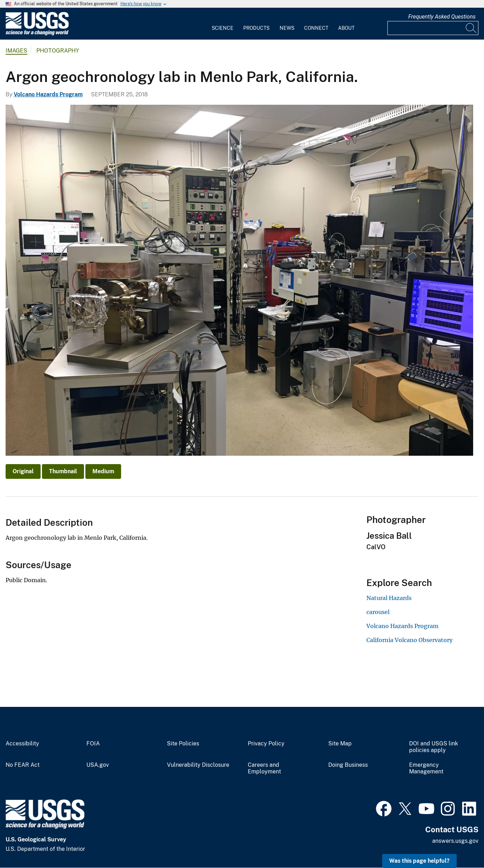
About (346, 28)
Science (223, 28)
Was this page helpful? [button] (419, 861)
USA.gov (98, 765)
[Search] (471, 28)
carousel (378, 612)
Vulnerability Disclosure (198, 765)
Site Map (340, 744)
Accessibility (22, 744)
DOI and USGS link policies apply (434, 747)
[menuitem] (223, 24)
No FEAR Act (23, 765)
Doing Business (348, 765)
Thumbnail (63, 471)
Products (256, 28)
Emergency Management (426, 768)
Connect (316, 28)
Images (16, 51)
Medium (103, 471)
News (287, 28)
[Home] (37, 34)
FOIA (93, 744)
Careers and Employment (264, 768)
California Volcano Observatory (409, 640)
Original (23, 471)
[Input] (433, 28)
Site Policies (183, 744)
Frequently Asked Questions (442, 17)
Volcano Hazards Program (48, 94)
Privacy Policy (266, 744)
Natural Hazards (389, 598)
